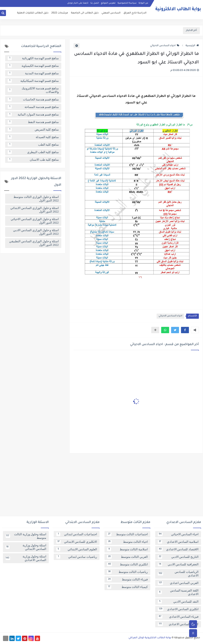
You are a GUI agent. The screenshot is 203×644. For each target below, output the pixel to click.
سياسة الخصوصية (127, 3)
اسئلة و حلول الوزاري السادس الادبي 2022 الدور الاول (36, 232)
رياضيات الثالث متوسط (127, 572)
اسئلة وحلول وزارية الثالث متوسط (26, 536)
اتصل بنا (95, 3)
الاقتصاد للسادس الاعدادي (178, 549)
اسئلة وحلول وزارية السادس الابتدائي (26, 547)
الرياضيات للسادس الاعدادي (178, 574)
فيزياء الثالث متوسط (127, 579)
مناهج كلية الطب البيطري (33, 152)
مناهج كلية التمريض (33, 130)
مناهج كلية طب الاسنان (33, 160)
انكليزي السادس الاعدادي (178, 609)
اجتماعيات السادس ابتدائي (77, 534)
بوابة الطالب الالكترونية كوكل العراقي (150, 638)
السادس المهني (111, 13)
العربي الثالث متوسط (127, 557)
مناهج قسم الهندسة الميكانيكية (33, 81)
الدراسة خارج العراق (135, 13)
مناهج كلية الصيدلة (33, 137)
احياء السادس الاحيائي (165, 46)
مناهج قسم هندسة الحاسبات (33, 99)
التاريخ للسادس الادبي (178, 557)
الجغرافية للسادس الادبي (178, 564)
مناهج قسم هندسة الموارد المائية (33, 114)
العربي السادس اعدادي (178, 583)
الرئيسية (192, 46)
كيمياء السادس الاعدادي (178, 624)
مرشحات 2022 (60, 13)
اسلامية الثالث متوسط (127, 549)
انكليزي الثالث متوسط (127, 564)
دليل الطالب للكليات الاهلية (33, 13)
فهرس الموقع (108, 3)
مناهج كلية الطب (33, 145)
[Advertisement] (101, 486)
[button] (185, 330)
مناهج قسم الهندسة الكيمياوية (33, 66)
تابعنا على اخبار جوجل (78, 3)
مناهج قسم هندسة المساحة (33, 107)
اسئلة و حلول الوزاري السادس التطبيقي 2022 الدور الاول (34, 243)
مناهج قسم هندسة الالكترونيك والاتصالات (33, 90)
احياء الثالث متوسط (127, 542)
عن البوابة (143, 3)
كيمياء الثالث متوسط (127, 587)
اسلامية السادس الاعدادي (178, 542)
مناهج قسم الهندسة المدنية (33, 73)
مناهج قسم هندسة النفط (33, 122)
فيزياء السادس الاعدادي (178, 617)
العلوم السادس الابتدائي (77, 549)
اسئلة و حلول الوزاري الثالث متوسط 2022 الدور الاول (36, 199)
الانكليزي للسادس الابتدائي (77, 542)
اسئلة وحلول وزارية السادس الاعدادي (26, 558)
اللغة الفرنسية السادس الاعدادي (178, 592)
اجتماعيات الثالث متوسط (127, 534)
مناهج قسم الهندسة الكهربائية (33, 58)
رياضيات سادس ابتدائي (77, 557)
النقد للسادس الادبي (178, 602)
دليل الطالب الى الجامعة (85, 13)
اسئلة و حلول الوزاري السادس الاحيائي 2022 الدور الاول (35, 221)
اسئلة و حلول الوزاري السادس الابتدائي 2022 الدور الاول (34, 210)
